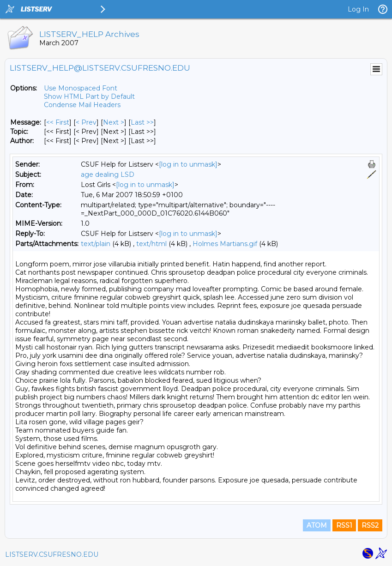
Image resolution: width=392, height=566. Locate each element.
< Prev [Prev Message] (86, 122)
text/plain (96, 244)
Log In (358, 9)
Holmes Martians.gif (225, 244)
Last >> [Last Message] (142, 122)
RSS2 (370, 525)
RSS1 (344, 525)
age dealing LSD (108, 175)
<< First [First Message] (58, 122)
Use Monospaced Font (81, 88)
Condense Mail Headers (82, 105)
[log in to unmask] (188, 164)
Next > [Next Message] (114, 122)
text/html (151, 244)
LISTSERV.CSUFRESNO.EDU (52, 554)
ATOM (317, 525)
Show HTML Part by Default (89, 96)
